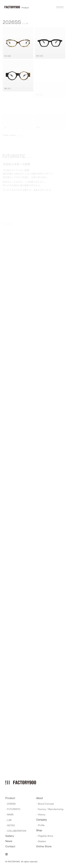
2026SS (12, 22)
